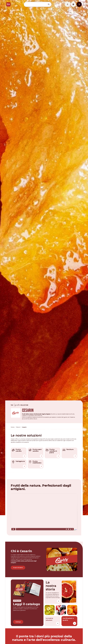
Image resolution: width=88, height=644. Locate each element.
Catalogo (18, 618)
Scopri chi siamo (18, 564)
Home (13, 425)
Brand (18, 425)
